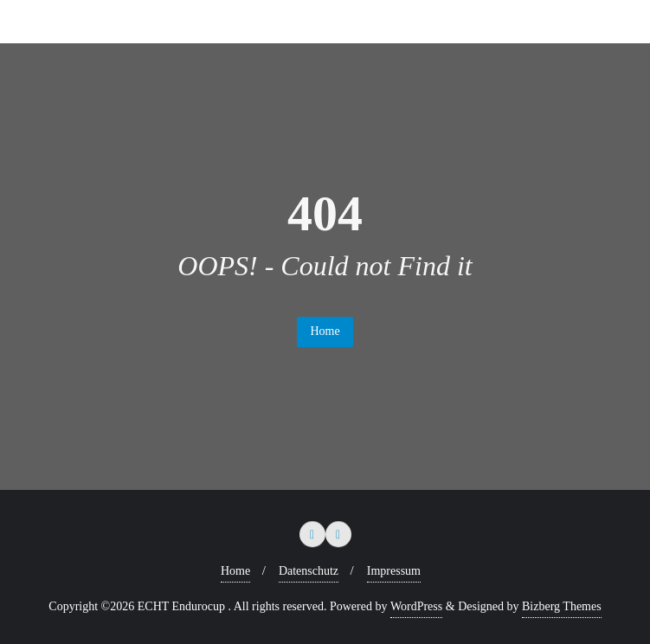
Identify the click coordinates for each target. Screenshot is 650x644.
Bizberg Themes (562, 606)
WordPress (416, 606)
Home (325, 331)
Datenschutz (309, 571)
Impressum (394, 571)
